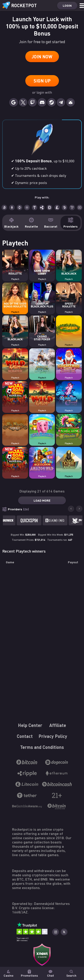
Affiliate (58, 725)
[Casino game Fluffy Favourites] (42, 427)
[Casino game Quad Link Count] (69, 394)
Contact (25, 736)
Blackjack (11, 223)
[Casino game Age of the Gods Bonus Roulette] (15, 296)
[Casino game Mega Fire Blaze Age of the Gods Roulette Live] (42, 361)
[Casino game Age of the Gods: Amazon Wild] (42, 460)
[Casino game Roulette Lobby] (15, 263)
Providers (70, 223)
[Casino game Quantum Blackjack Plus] (42, 296)
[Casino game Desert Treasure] (69, 329)
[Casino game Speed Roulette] (69, 296)
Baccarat (51, 223)
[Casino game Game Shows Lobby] (42, 263)
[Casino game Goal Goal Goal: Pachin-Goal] (15, 394)
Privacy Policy (53, 736)
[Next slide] (79, 509)
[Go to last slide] (71, 509)
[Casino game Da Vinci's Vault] (15, 427)
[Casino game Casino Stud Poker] (42, 329)
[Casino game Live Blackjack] (15, 329)
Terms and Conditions (42, 747)
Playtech (15, 279)
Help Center (30, 725)
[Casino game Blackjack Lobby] (69, 263)
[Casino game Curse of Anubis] (69, 460)
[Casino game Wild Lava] (42, 394)
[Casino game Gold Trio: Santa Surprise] (69, 361)
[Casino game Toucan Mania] (69, 427)
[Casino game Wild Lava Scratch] (15, 361)
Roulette (31, 223)
